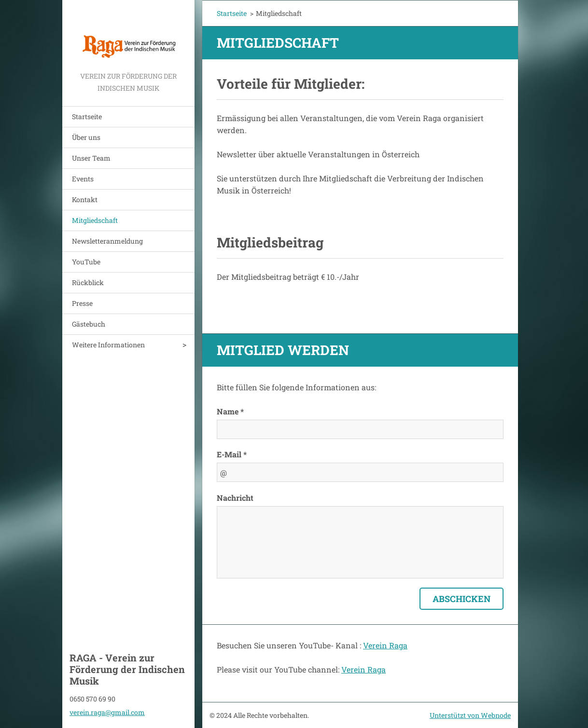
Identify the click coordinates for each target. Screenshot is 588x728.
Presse (82, 303)
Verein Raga (385, 645)
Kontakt (85, 199)
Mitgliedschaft (95, 220)
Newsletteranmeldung (107, 241)
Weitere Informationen (108, 345)
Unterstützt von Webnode (470, 715)
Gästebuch (89, 324)
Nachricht (235, 498)
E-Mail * (232, 454)
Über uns (86, 137)
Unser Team (91, 158)
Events (83, 179)
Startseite (87, 117)
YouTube (86, 262)
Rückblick (88, 282)
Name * (230, 411)
